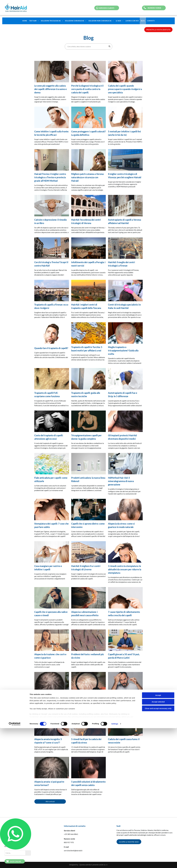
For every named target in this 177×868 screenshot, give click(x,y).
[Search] (88, 46)
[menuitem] (25, 21)
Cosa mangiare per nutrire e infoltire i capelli (48, 568)
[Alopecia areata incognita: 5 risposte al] (52, 725)
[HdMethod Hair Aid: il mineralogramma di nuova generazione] (125, 464)
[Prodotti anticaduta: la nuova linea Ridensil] (89, 464)
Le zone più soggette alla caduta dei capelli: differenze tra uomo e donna (51, 89)
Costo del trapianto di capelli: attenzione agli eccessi (49, 437)
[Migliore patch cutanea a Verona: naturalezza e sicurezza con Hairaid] (89, 160)
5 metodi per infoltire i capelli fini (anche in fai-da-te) (124, 133)
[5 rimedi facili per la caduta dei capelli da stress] (89, 725)
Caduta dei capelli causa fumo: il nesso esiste (124, 741)
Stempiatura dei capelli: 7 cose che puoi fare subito (51, 525)
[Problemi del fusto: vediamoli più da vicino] (89, 640)
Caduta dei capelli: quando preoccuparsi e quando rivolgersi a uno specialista (125, 89)
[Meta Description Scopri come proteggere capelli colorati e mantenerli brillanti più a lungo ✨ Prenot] (89, 117)
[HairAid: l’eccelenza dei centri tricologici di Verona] (89, 206)
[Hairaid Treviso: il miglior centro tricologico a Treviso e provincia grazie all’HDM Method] (52, 160)
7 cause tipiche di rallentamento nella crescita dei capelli (124, 614)
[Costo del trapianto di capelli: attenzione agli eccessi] (52, 421)
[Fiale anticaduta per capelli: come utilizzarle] (52, 464)
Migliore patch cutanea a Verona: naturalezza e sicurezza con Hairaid (88, 177)
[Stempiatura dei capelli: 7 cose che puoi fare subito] (52, 510)
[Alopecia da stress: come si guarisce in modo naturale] (125, 510)
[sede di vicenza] (125, 160)
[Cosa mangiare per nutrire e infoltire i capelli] (52, 552)
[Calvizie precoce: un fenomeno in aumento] (52, 683)
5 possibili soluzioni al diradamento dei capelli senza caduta (88, 783)
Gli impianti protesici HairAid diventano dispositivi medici (122, 437)
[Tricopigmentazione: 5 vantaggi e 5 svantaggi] (89, 683)
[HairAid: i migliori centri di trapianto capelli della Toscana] (89, 290)
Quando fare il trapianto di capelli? (51, 348)
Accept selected (158, 842)
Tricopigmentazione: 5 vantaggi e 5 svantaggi (88, 698)
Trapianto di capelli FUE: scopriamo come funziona (47, 395)
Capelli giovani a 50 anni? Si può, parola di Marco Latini (124, 656)
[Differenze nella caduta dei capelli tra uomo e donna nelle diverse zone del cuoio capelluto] (52, 72)
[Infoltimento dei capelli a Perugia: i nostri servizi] (89, 248)
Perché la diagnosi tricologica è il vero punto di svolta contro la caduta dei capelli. (87, 89)
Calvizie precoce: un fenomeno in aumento (51, 698)
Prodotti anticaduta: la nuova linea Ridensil (88, 479)
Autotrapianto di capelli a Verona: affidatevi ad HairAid (125, 221)
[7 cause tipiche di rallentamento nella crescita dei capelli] (125, 598)
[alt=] (89, 552)
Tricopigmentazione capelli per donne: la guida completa (86, 437)
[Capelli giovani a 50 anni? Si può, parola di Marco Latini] (125, 640)
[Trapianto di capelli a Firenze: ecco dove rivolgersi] (52, 290)
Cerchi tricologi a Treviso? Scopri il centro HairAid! (51, 264)
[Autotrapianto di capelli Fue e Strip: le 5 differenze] (125, 379)
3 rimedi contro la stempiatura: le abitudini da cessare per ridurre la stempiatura (125, 569)
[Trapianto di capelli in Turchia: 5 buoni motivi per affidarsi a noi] (89, 333)
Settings (115, 864)
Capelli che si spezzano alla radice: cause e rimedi (51, 614)
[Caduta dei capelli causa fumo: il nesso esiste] (125, 725)
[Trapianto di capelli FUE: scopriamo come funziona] (52, 379)
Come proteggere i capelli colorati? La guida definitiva (88, 133)
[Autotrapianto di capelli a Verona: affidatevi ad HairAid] (125, 206)
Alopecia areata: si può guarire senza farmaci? (49, 783)
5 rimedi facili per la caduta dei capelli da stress (86, 741)
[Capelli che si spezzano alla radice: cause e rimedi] (52, 598)
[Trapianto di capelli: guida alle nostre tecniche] (89, 379)
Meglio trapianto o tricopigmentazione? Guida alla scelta (123, 350)
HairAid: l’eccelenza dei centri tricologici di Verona (86, 221)
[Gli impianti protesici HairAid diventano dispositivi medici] (125, 421)
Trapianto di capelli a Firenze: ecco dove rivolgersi (51, 306)
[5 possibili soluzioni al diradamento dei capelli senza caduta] (89, 768)
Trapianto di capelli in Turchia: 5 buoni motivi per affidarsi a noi (87, 349)
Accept (158, 835)
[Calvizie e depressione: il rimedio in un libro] (52, 206)
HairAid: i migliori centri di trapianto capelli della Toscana (86, 306)
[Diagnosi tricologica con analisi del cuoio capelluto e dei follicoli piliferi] (89, 72)
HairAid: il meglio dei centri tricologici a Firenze (121, 264)
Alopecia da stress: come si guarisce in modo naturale (121, 525)
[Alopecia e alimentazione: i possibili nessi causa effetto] (89, 598)
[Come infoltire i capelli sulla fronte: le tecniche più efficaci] (52, 117)
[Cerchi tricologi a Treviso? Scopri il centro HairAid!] (52, 248)
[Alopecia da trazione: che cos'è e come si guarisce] (52, 640)
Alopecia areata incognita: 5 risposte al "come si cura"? (48, 741)
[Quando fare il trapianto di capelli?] (52, 333)
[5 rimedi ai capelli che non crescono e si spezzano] (125, 683)
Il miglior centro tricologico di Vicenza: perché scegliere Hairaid (125, 176)
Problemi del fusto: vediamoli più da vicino (87, 656)
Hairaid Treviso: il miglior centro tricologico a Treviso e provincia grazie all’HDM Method (50, 177)
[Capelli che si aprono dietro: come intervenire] (89, 510)
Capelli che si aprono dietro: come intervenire (88, 525)
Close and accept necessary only (158, 848)
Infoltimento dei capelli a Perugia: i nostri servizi (88, 264)
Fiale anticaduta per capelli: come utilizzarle (51, 479)
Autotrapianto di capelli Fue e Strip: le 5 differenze (123, 395)
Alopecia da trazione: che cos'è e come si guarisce (50, 656)
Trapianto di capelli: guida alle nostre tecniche (86, 395)
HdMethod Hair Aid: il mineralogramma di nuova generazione (121, 481)
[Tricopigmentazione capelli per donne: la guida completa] (89, 421)
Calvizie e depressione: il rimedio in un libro (51, 221)
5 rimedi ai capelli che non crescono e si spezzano (121, 698)
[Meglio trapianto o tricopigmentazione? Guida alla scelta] (125, 333)
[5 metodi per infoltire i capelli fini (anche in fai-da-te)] (125, 117)
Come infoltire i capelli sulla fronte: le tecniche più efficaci (52, 133)
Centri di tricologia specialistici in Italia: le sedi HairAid (124, 306)
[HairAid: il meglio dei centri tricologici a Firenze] (125, 248)
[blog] (125, 552)
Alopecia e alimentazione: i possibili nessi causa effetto (85, 614)
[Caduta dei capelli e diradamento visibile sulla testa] (125, 72)
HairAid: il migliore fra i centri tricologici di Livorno (86, 568)
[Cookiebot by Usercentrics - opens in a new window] (15, 864)
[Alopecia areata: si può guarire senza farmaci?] (52, 768)
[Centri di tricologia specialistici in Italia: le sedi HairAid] (125, 290)
